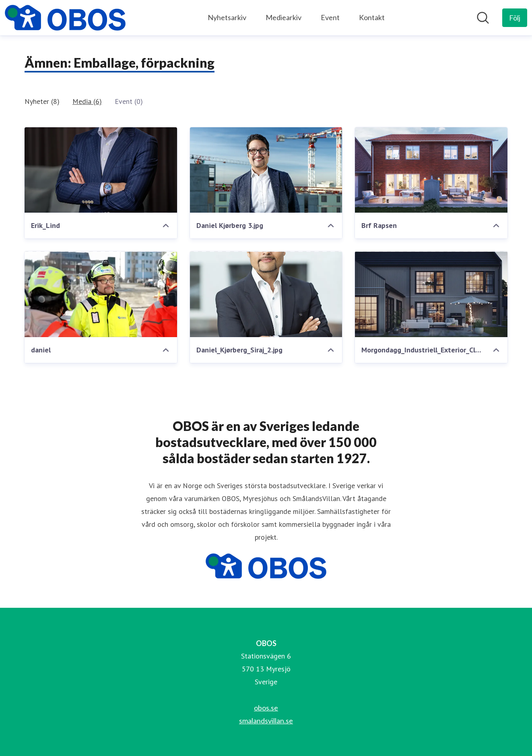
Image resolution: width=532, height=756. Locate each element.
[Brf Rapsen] (431, 170)
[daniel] (101, 294)
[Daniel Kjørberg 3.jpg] (266, 170)
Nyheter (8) (42, 101)
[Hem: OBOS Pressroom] (65, 18)
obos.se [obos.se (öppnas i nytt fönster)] (266, 708)
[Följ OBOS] (515, 18)
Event (330, 17)
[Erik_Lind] (101, 170)
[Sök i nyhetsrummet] (483, 18)
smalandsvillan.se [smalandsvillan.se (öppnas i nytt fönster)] (266, 721)
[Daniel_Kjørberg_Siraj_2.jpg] (266, 294)
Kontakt (372, 17)
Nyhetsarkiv (227, 17)
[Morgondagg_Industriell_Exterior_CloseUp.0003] (431, 294)
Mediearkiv (284, 17)
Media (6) (87, 101)
